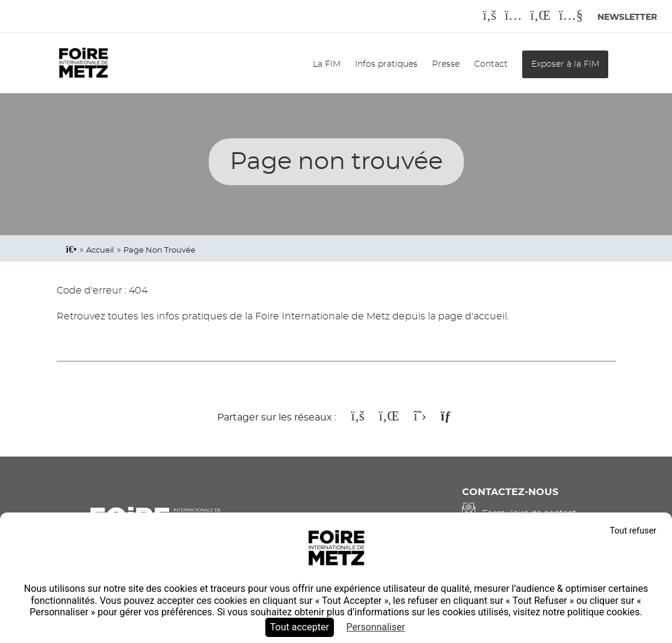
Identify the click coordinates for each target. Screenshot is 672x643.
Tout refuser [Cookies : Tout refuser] (633, 531)
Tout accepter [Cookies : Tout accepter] (300, 627)
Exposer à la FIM (565, 64)
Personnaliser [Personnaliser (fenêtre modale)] (376, 627)
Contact (491, 64)
